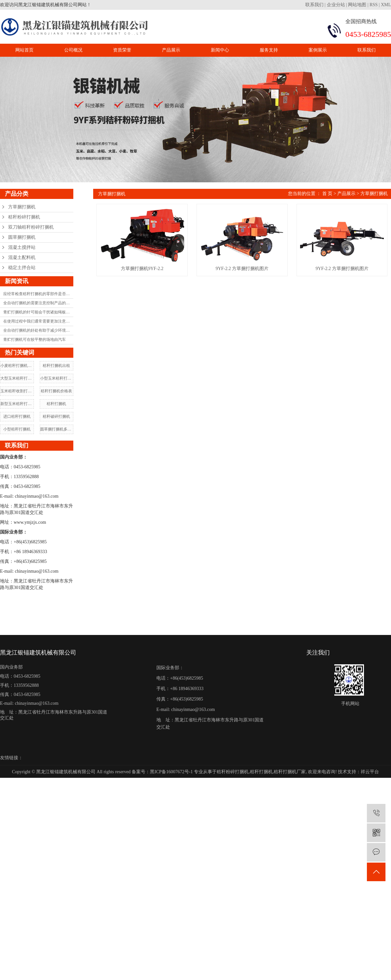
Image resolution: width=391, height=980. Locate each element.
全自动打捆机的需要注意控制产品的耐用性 (38, 303)
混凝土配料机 (22, 257)
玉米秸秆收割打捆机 (17, 391)
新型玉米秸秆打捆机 (17, 404)
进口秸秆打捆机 (17, 416)
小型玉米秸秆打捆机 (57, 378)
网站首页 (24, 50)
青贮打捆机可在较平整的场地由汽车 (35, 339)
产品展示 (171, 50)
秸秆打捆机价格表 (56, 391)
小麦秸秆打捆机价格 (17, 366)
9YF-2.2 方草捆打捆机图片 (265, 278)
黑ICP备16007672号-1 (171, 772)
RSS (374, 5)
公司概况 (73, 50)
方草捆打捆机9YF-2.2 (150, 278)
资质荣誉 (122, 50)
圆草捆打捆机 (22, 237)
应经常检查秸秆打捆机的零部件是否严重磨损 (38, 294)
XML (386, 5)
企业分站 (336, 5)
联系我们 (315, 5)
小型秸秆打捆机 (17, 429)
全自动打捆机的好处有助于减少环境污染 (38, 330)
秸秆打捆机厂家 (290, 772)
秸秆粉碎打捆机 (24, 217)
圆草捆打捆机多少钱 (57, 429)
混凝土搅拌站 (22, 247)
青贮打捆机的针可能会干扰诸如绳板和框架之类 (38, 312)
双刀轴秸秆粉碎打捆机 (31, 227)
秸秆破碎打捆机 (56, 416)
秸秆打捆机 (56, 404)
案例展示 (318, 50)
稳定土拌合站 (22, 268)
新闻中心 (220, 50)
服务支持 (269, 50)
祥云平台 (370, 772)
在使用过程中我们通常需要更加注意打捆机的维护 (38, 321)
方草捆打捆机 (22, 207)
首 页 (327, 194)
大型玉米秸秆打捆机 (17, 378)
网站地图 (357, 5)
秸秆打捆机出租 (56, 366)
